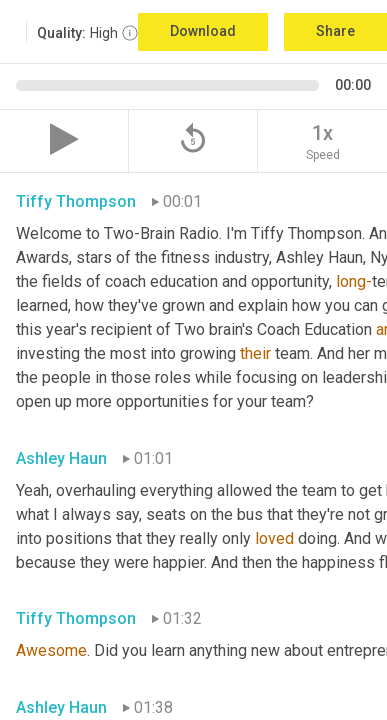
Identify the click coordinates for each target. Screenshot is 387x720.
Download (203, 31)
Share (335, 31)
